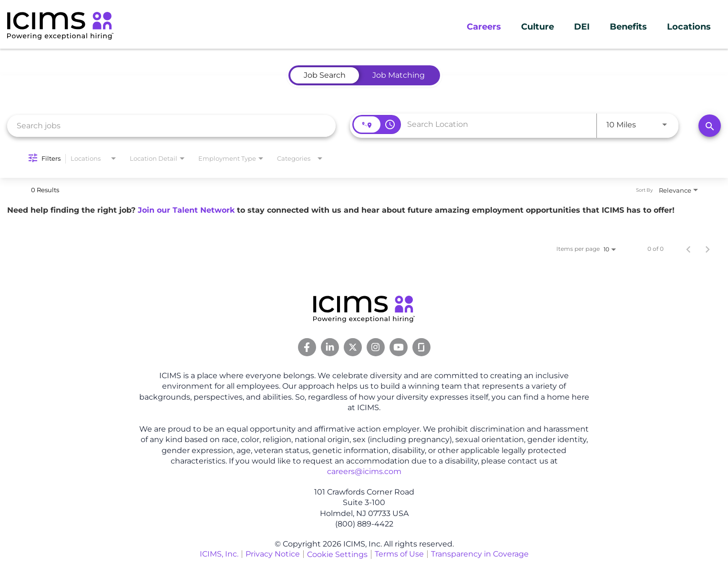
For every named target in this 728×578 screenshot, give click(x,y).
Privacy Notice (273, 554)
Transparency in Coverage (480, 554)
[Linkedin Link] (330, 347)
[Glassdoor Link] (421, 347)
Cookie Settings (337, 554)
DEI (582, 27)
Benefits (628, 27)
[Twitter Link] (353, 347)
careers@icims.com (364, 471)
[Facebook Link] (307, 347)
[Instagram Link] (376, 347)
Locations (689, 27)
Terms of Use (399, 554)
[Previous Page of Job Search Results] (688, 249)
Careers (484, 27)
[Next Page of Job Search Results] (707, 249)
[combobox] (171, 126)
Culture (538, 27)
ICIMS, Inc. (219, 554)
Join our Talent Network (186, 210)
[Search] (710, 126)
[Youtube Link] (399, 347)
